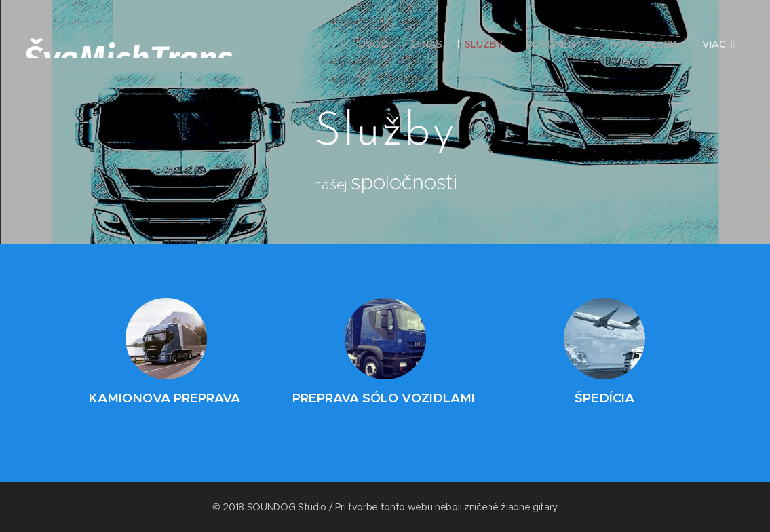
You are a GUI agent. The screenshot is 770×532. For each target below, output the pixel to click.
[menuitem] (375, 44)
